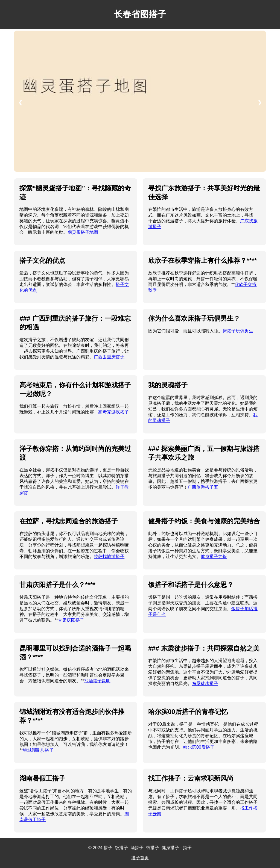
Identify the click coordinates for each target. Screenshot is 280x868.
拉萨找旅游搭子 (109, 556)
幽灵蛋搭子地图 (83, 232)
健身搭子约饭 (214, 556)
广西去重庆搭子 (109, 357)
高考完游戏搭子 (113, 412)
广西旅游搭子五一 (205, 487)
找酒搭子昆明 (97, 681)
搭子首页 (140, 858)
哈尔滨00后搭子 (199, 747)
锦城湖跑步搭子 (38, 750)
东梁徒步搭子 (205, 684)
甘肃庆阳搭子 (71, 620)
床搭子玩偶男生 (238, 331)
